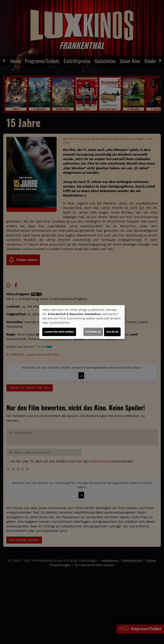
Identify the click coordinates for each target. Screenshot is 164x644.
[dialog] (82, 322)
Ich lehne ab (93, 332)
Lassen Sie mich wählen (59, 332)
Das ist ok (112, 332)
